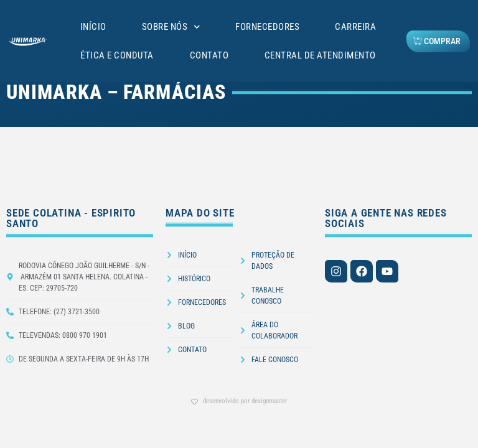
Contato (209, 55)
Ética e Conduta (117, 55)
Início (93, 27)
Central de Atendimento (320, 55)
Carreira (355, 27)
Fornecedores (267, 27)
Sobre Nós (171, 27)
